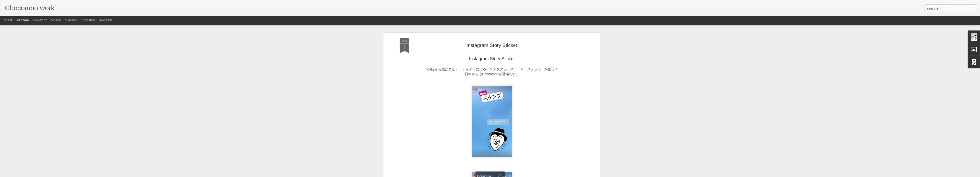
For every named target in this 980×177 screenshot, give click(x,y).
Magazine (40, 20)
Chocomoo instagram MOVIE (492, 51)
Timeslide (105, 20)
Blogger (505, 174)
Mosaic (56, 20)
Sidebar (71, 20)
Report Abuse (520, 174)
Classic (8, 20)
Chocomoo (514, 63)
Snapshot (88, 20)
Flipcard (23, 20)
